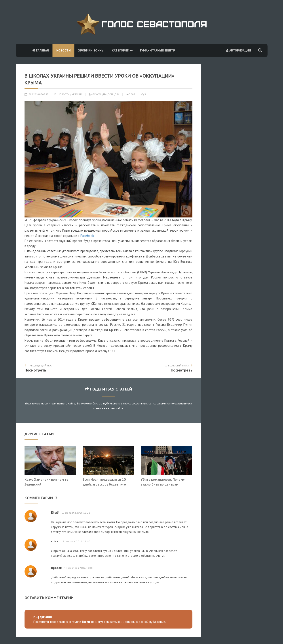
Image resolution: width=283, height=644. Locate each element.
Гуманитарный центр (158, 50)
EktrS (55, 513)
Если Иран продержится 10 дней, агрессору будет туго (104, 482)
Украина (77, 94)
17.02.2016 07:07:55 (36, 94)
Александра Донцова (104, 94)
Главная (41, 50)
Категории (122, 50)
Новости (64, 50)
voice (55, 541)
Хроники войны (91, 50)
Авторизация (239, 50)
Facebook (87, 236)
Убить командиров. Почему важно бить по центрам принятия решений (163, 484)
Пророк (56, 568)
